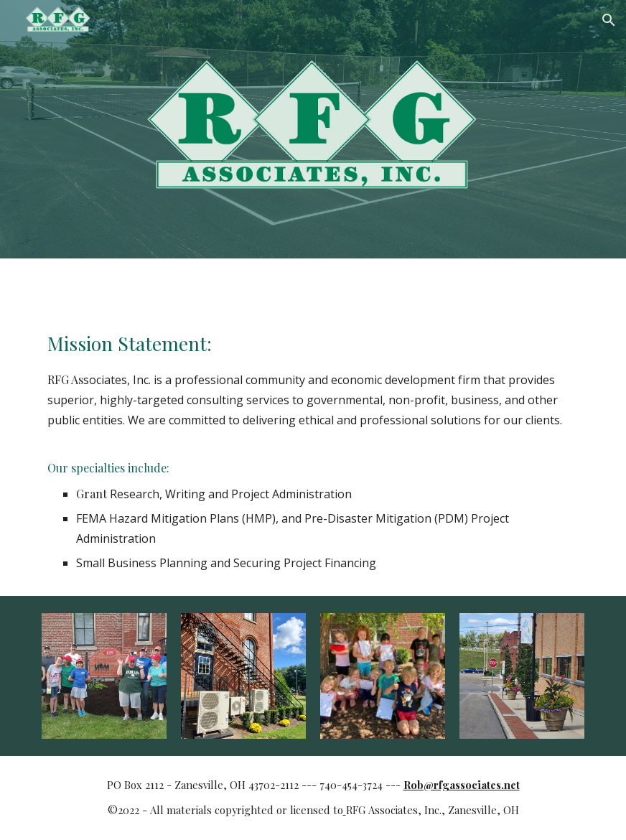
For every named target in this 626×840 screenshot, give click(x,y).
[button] (609, 20)
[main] (313, 451)
